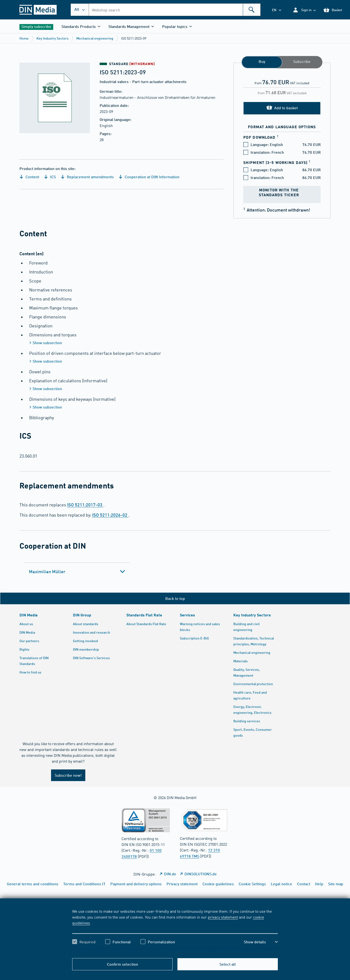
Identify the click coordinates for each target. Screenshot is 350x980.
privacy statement (223, 917)
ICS (50, 177)
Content (29, 177)
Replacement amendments (87, 177)
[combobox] (175, 10)
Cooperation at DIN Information (149, 177)
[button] (304, 10)
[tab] (77, 571)
